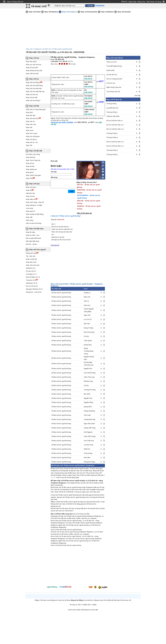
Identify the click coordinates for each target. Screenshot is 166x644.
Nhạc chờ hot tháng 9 (33, 83)
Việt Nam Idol (30, 193)
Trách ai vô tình (112, 62)
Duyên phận (110, 70)
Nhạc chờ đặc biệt (36, 151)
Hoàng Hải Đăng (89, 411)
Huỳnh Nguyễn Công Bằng (89, 310)
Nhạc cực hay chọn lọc (34, 65)
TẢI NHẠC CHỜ (39, 6)
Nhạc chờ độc (34, 106)
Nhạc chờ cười (31, 124)
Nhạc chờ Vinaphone (69, 12)
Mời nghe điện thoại (33, 241)
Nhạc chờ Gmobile (124, 12)
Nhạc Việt (29, 217)
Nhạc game (30, 172)
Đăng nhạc (142, 2)
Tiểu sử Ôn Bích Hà (84, 213)
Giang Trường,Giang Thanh (89, 351)
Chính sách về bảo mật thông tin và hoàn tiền (83, 610)
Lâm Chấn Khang (90, 373)
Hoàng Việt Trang (90, 428)
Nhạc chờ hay (34, 58)
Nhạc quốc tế (30, 211)
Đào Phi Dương (89, 332)
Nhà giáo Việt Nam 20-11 (34, 289)
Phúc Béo (87, 458)
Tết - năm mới (31, 256)
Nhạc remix (30, 130)
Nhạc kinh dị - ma (32, 142)
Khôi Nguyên (88, 432)
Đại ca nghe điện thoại (33, 238)
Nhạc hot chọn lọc (32, 94)
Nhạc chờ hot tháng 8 (33, 100)
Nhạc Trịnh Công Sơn (33, 160)
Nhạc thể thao (31, 157)
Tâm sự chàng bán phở (114, 79)
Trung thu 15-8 (31, 280)
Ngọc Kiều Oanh (89, 424)
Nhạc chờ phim (31, 187)
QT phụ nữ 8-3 (31, 271)
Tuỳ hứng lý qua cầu (113, 91)
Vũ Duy (86, 336)
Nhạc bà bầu (30, 166)
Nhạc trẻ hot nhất (32, 97)
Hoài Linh (61, 220)
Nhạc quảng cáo (31, 169)
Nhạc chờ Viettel (35, 12)
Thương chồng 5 (112, 154)
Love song (29, 208)
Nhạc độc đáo (31, 115)
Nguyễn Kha (88, 369)
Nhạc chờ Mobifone (51, 12)
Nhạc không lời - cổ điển (34, 205)
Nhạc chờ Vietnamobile (89, 12)
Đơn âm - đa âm (31, 244)
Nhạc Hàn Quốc (31, 62)
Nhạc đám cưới (31, 262)
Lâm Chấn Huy (89, 441)
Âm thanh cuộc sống (33, 154)
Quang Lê (87, 293)
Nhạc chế (29, 127)
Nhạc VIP (29, 145)
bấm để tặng (89, 87)
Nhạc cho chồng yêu (33, 136)
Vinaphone (38, 49)
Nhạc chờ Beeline (107, 12)
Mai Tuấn (87, 324)
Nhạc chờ (29, 49)
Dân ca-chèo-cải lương (34, 223)
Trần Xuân (87, 415)
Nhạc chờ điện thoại (36, 229)
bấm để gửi (88, 92)
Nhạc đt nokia (30, 232)
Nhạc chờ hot (34, 79)
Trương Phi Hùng (90, 390)
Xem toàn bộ (55, 245)
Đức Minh (87, 394)
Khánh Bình (88, 345)
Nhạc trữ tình (30, 196)
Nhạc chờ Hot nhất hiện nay (35, 91)
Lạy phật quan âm (112, 108)
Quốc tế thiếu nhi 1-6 (33, 277)
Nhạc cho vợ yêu (32, 133)
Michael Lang (88, 381)
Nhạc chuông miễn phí (15, 2)
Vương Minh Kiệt (89, 419)
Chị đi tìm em (111, 83)
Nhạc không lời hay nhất (34, 71)
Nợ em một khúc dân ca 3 (115, 142)
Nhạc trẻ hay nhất (32, 68)
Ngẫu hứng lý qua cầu (114, 87)
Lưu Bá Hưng (88, 445)
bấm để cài (88, 79)
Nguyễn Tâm (88, 398)
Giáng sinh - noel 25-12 (34, 292)
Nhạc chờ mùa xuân (33, 265)
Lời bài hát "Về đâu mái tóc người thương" (66, 216)
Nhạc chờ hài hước (32, 118)
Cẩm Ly (86, 301)
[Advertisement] (78, 566)
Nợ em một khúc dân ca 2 (115, 125)
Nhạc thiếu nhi (31, 199)
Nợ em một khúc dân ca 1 (115, 146)
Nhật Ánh (87, 449)
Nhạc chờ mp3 (34, 184)
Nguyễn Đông (88, 402)
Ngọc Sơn (87, 315)
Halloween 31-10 (32, 283)
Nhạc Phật (29, 178)
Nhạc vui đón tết (31, 259)
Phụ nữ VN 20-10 (32, 286)
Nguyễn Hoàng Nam (89, 358)
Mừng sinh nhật (31, 253)
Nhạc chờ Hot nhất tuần (34, 88)
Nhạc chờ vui (30, 121)
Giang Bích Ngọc (90, 462)
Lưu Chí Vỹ (88, 319)
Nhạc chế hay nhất (32, 74)
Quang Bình (88, 407)
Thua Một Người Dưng (114, 66)
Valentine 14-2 (31, 268)
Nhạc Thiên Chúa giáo (33, 175)
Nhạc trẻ (29, 190)
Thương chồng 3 (112, 150)
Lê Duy (86, 385)
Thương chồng (111, 104)
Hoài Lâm (87, 305)
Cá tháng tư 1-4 (31, 274)
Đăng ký (124, 1)
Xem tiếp (137, 96)
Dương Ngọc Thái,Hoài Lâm (89, 364)
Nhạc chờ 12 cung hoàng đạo (36, 109)
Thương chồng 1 (112, 112)
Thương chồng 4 (112, 137)
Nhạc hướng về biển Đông (35, 214)
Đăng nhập (133, 2)
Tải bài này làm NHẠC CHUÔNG (62, 122)
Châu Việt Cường (90, 436)
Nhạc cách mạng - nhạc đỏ (35, 202)
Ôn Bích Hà (47, 49)
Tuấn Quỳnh (88, 341)
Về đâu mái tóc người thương (62, 49)
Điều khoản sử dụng (154, 2)
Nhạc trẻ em (30, 163)
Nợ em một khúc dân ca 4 (115, 129)
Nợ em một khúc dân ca (114, 120)
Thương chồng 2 (112, 133)
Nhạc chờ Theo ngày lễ (37, 250)
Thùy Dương (88, 453)
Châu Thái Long (89, 377)
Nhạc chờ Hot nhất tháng (34, 85)
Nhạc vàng (30, 220)
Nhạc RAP (29, 112)
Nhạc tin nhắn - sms (33, 235)
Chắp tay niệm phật (113, 116)
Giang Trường (88, 328)
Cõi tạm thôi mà (112, 75)
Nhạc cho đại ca (31, 139)
